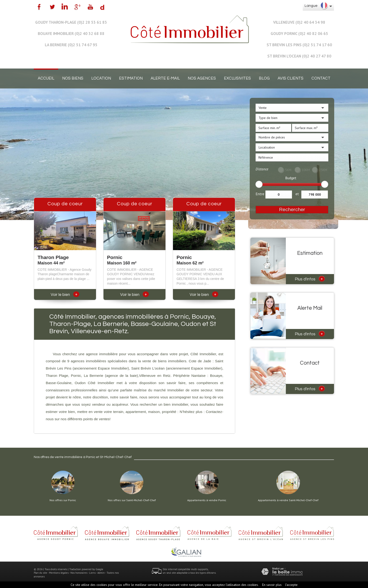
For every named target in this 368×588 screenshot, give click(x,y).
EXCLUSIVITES (237, 78)
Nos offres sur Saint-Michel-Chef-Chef (132, 500)
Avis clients (291, 78)
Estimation (131, 78)
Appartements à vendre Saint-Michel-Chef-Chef (288, 500)
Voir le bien (65, 295)
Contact (321, 78)
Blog (264, 78)
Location (101, 78)
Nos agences (202, 78)
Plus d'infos (310, 279)
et (297, 194)
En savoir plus (272, 585)
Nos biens (73, 78)
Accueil (46, 78)
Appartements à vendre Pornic (207, 500)
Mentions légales (59, 573)
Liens (92, 573)
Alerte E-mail (165, 78)
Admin (101, 573)
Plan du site (40, 573)
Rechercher (292, 210)
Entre (260, 194)
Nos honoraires (79, 573)
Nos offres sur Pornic (63, 500)
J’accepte (291, 585)
